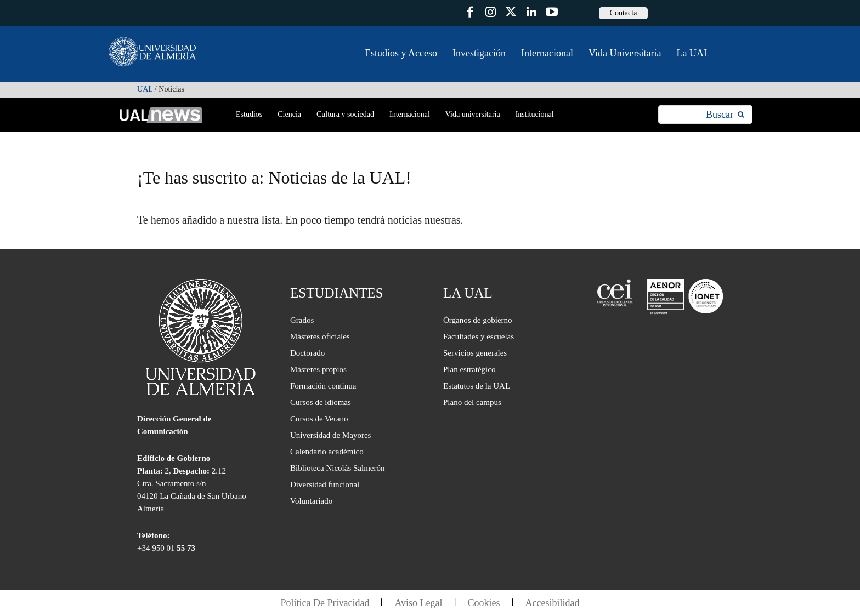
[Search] (725, 115)
